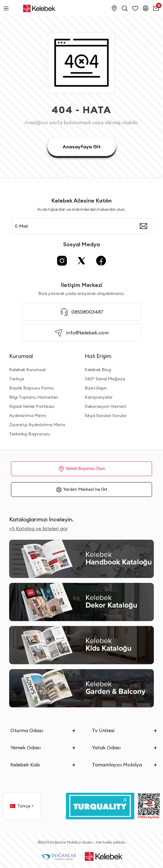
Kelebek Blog (98, 370)
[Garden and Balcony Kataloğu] (81, 688)
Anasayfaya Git (82, 147)
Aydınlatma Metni (28, 415)
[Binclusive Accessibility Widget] (12, 838)
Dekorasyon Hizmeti (105, 406)
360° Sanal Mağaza (105, 379)
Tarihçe (17, 379)
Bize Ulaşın (96, 388)
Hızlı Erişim (98, 356)
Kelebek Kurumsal (27, 370)
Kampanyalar (99, 397)
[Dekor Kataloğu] (81, 602)
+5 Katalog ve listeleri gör (38, 528)
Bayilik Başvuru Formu (31, 388)
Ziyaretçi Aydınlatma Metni (37, 425)
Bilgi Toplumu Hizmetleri (34, 397)
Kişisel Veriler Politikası (32, 406)
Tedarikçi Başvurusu (29, 434)
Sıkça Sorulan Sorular (106, 415)
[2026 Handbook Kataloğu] (81, 559)
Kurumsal (21, 356)
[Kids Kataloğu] (81, 645)
